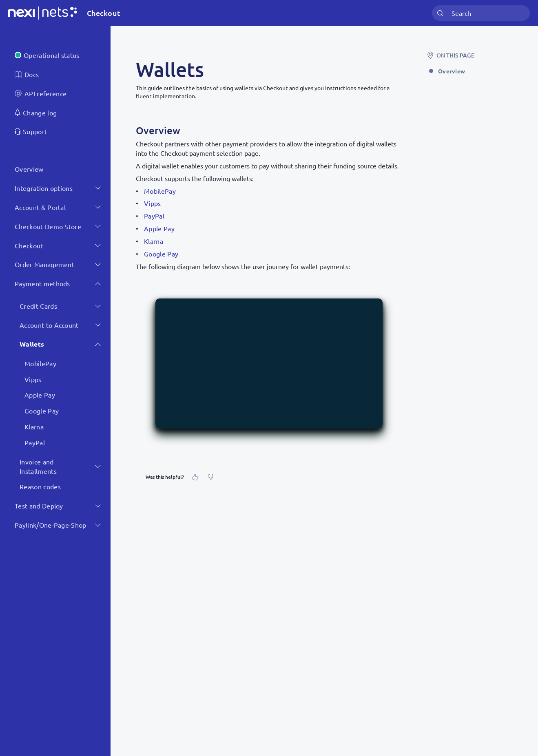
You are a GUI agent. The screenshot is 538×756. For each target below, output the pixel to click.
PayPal (35, 442)
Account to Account (49, 325)
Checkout (29, 245)
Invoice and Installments (38, 466)
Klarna (34, 427)
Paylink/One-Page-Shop (51, 525)
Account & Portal (40, 207)
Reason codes (40, 486)
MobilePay (40, 363)
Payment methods (42, 283)
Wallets (32, 344)
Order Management (44, 264)
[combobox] (481, 13)
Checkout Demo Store (48, 226)
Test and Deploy (39, 506)
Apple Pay (40, 395)
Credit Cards (38, 306)
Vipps (33, 379)
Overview (29, 169)
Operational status (52, 55)
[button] (269, 363)
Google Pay (42, 411)
